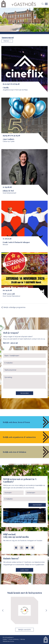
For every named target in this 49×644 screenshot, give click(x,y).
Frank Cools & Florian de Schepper (16, 242)
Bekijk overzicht (24, 630)
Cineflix (6, 88)
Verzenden (25, 393)
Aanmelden (37, 505)
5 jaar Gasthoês (8, 139)
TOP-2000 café (9, 294)
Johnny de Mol (8, 191)
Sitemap (23, 639)
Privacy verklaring (14, 639)
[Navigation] (46, 4)
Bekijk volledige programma (14, 307)
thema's (7, 41)
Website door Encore (8, 641)
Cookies (5, 639)
